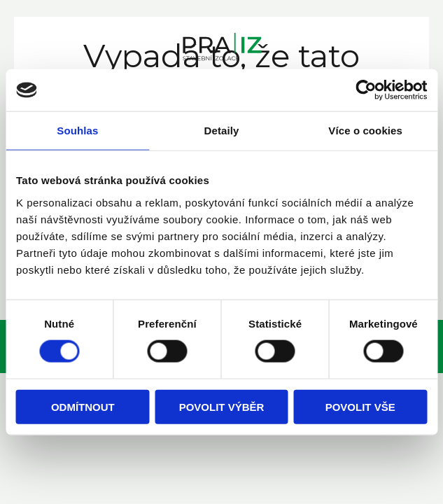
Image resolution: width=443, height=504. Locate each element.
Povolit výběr (222, 406)
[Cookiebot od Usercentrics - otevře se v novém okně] (366, 90)
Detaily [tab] (222, 131)
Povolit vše (360, 406)
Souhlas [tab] (77, 131)
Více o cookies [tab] (365, 131)
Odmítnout (83, 406)
